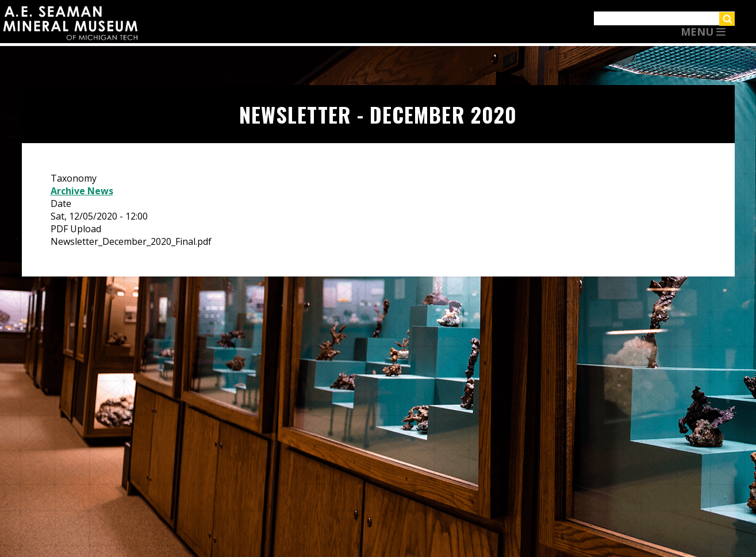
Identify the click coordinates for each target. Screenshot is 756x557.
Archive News (82, 191)
